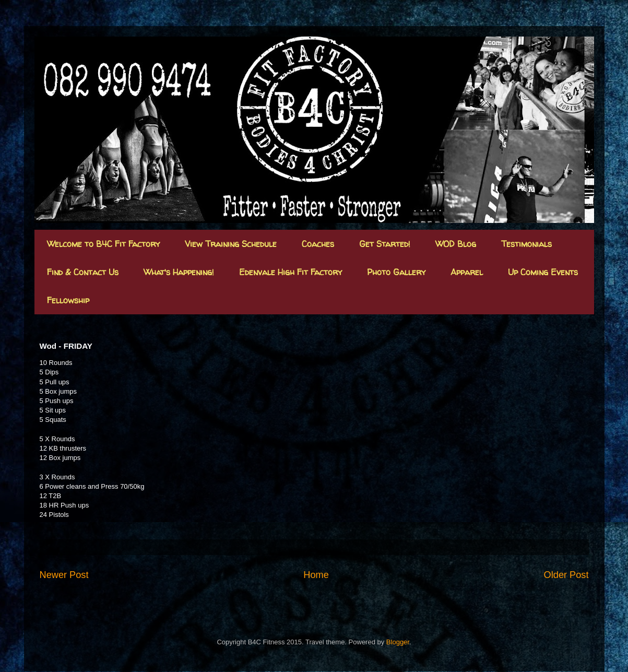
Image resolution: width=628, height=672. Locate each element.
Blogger (398, 642)
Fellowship (68, 300)
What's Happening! (179, 272)
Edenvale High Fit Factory (291, 272)
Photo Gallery (396, 272)
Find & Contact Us (83, 272)
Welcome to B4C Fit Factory (103, 244)
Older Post (566, 575)
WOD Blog (456, 244)
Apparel (467, 272)
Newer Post (64, 575)
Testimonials (526, 244)
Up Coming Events (543, 272)
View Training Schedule (231, 244)
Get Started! (385, 244)
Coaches (318, 244)
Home (316, 575)
